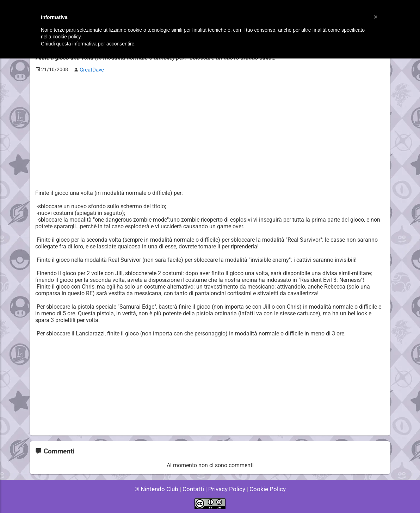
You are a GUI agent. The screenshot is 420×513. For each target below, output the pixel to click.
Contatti (194, 488)
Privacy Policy (226, 488)
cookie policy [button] (66, 37)
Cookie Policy (264, 488)
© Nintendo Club (159, 488)
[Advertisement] (210, 127)
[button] (376, 17)
